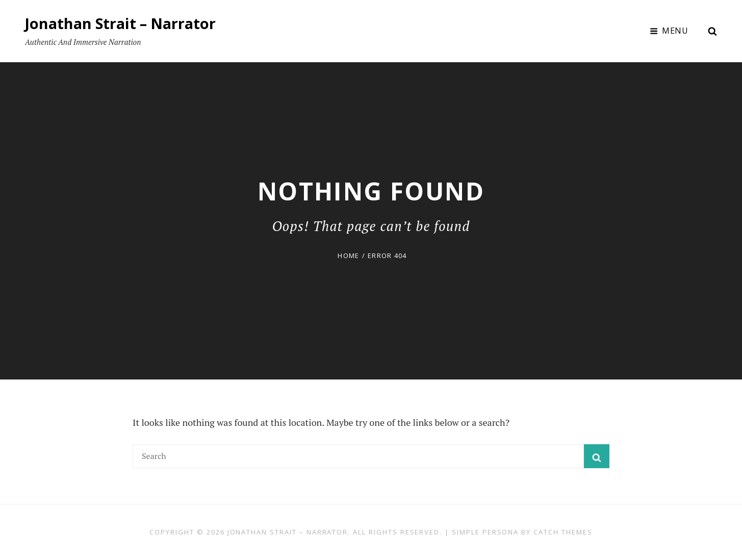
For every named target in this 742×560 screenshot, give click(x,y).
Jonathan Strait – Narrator (123, 23)
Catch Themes (563, 532)
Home (348, 256)
